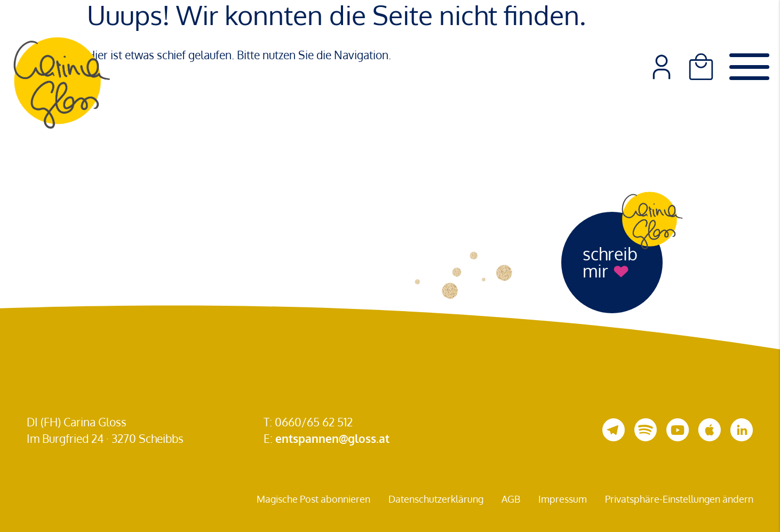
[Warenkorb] (701, 67)
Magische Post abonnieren (313, 499)
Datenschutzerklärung (436, 499)
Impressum (563, 499)
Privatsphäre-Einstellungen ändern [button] (679, 499)
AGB (511, 499)
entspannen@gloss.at (332, 438)
